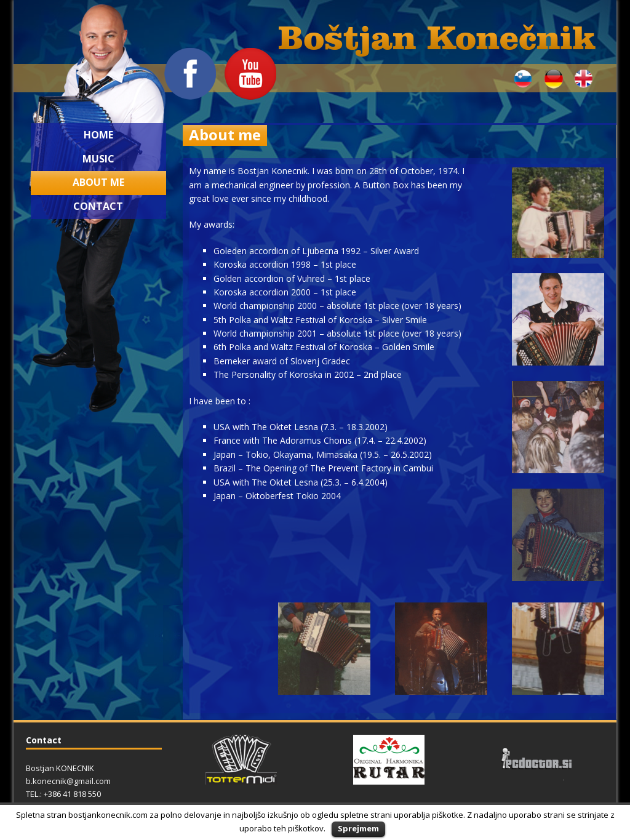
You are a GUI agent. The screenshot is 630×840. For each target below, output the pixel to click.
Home (98, 135)
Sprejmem (358, 828)
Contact (98, 206)
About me (98, 182)
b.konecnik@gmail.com (68, 781)
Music (98, 159)
